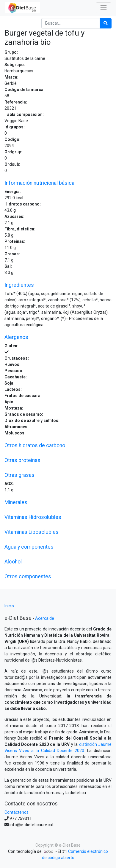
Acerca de (45, 618)
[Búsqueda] (106, 23)
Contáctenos (17, 812)
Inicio (9, 606)
